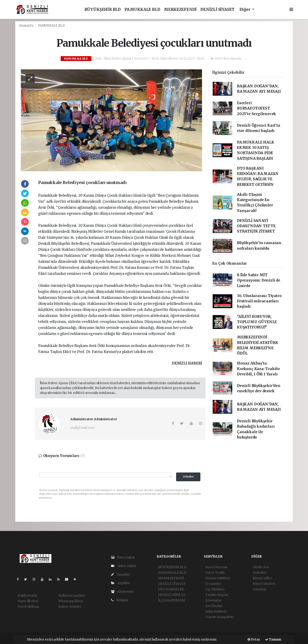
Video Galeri (124, 566)
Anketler (260, 573)
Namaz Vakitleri (218, 578)
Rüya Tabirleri (264, 584)
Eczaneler (213, 584)
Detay (254, 639)
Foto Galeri (123, 557)
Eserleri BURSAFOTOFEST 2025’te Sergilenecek (257, 108)
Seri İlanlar (214, 606)
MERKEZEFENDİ (180, 10)
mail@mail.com (83, 428)
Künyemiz (122, 592)
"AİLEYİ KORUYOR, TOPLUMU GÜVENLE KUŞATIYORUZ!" (257, 322)
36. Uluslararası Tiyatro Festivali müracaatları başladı (259, 301)
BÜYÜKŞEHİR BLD (103, 10)
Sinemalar (213, 600)
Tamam (273, 639)
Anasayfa (26, 26)
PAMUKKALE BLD (142, 10)
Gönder (188, 477)
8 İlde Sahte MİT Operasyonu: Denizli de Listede (259, 280)
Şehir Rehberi (216, 611)
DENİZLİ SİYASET (218, 10)
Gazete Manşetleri (219, 617)
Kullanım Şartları (72, 595)
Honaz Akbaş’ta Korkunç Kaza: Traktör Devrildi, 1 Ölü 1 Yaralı (258, 369)
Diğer (245, 10)
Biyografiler (262, 578)
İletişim (120, 600)
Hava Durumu (216, 567)
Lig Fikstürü (215, 589)
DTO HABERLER (171, 589)
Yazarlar (120, 574)
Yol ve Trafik (215, 573)
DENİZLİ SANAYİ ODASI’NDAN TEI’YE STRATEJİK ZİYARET (256, 226)
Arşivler (120, 583)
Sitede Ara (261, 567)
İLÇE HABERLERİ (172, 600)
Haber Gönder (70, 607)
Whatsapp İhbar (71, 601)
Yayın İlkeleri (28, 601)
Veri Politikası (28, 607)
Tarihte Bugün (217, 595)
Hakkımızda (27, 595)
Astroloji (259, 589)
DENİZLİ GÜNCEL (172, 595)
